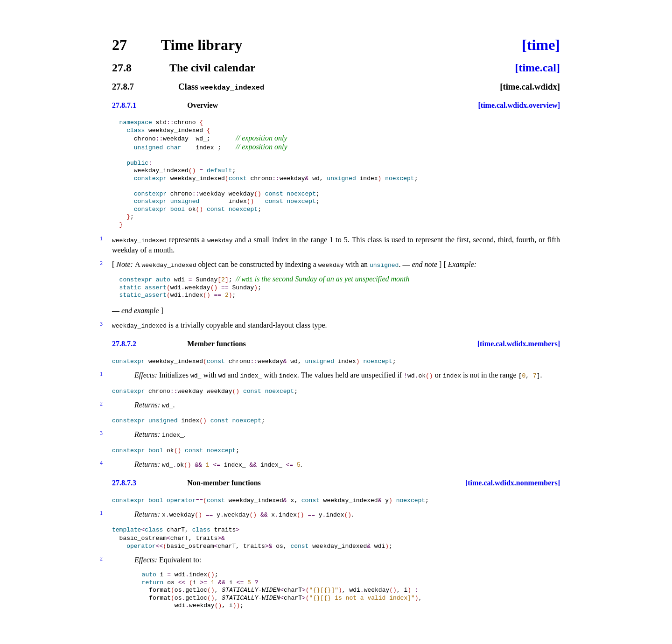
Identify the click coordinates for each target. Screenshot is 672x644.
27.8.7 (123, 87)
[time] (541, 45)
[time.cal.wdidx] (530, 87)
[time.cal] (537, 68)
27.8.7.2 (124, 341)
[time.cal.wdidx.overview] (519, 105)
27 (119, 45)
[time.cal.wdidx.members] (519, 341)
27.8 (122, 68)
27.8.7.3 (124, 480)
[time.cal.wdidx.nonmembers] (513, 480)
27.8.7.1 (124, 105)
